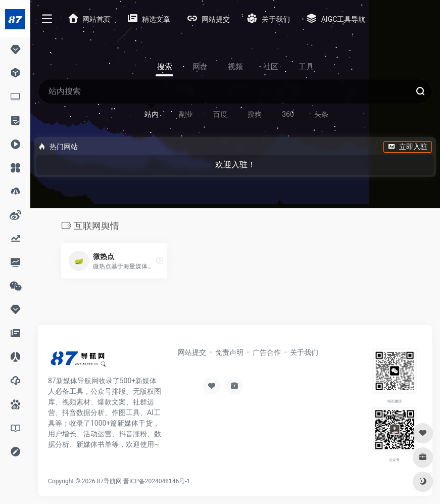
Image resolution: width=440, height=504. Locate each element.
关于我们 (304, 352)
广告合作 (267, 352)
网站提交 (192, 352)
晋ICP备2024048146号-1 (157, 481)
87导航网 (110, 481)
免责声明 (229, 352)
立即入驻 (408, 147)
